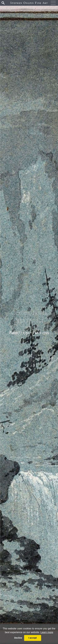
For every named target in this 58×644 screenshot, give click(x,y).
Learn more (47, 632)
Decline (18, 638)
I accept (33, 638)
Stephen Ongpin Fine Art (29, 3)
